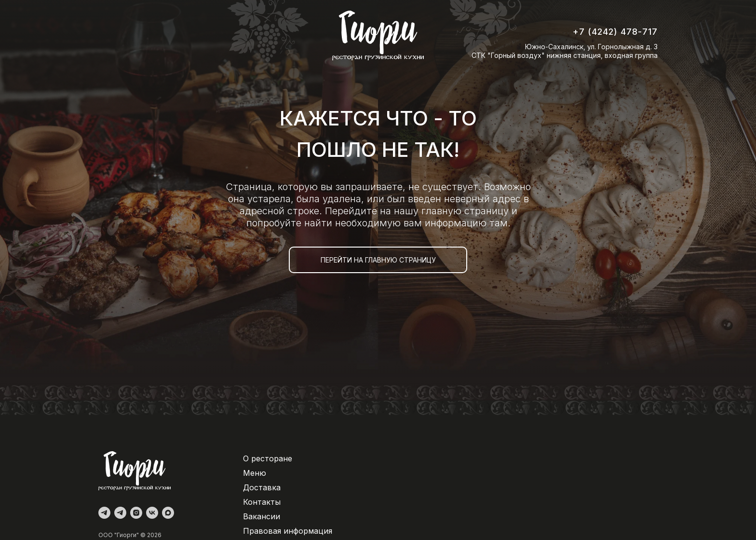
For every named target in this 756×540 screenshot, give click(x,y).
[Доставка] (120, 513)
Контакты (262, 502)
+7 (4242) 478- (607, 32)
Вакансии (262, 516)
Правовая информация (288, 531)
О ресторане (268, 458)
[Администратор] (104, 513)
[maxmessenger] (168, 513)
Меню (255, 473)
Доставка (262, 487)
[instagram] (136, 513)
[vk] (152, 513)
